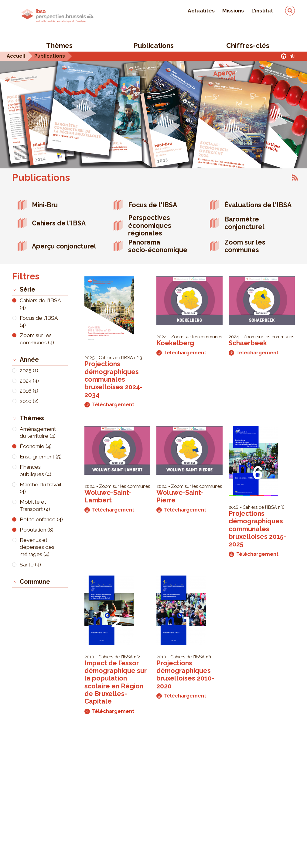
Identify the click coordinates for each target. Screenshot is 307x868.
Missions (233, 11)
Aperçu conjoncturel (64, 246)
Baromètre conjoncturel (244, 223)
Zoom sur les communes (245, 246)
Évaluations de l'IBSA (258, 205)
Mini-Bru (45, 205)
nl (292, 56)
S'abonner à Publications (295, 177)
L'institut (262, 11)
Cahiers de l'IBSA (59, 223)
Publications (153, 46)
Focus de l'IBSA (153, 205)
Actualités (201, 11)
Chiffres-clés (248, 46)
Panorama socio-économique (158, 246)
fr (284, 56)
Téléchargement (109, 405)
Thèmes (59, 46)
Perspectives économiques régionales (150, 225)
